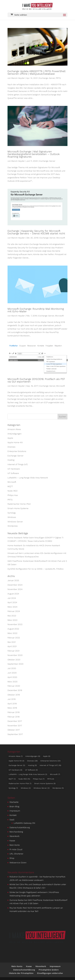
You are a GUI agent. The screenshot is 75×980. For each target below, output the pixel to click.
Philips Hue (13, 495)
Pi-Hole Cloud (16, 849)
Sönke (12, 892)
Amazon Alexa (14, 429)
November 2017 (15, 726)
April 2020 (12, 677)
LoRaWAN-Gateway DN (24, 823)
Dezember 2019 (15, 690)
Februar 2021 (13, 651)
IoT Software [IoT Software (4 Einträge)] (31, 770)
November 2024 (15, 589)
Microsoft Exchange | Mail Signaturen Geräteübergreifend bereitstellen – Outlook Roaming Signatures (34, 154)
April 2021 (12, 646)
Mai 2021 (12, 642)
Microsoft (61, 238)
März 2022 (12, 633)
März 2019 (12, 708)
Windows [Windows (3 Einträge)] (26, 788)
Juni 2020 (12, 673)
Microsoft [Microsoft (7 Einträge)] (55, 774)
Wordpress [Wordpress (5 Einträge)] (58, 788)
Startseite (14, 802)
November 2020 (15, 655)
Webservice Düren (18, 863)
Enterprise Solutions (17, 451)
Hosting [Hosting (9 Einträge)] (32, 765)
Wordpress (13, 526)
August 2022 (13, 629)
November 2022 (15, 624)
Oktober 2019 (14, 695)
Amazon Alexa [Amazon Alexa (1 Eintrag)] (16, 756)
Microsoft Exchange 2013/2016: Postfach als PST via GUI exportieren (36, 380)
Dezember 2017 (15, 721)
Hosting (11, 460)
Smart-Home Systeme (18, 508)
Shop (12, 858)
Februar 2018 (13, 717)
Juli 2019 (12, 699)
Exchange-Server (47, 78)
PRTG (58, 78)
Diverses (11, 447)
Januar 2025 (13, 580)
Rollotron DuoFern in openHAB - (24, 877)
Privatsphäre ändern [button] (49, 970)
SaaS (12, 820)
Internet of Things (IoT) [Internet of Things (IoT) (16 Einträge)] (50, 765)
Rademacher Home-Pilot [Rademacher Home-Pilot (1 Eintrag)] (20, 783)
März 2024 (12, 607)
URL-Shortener (16, 854)
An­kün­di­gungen (14, 434)
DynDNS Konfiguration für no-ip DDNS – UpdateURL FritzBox (36, 569)
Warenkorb (14, 836)
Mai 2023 (12, 616)
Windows (12, 517)
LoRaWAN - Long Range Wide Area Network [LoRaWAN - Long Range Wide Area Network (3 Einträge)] (28, 774)
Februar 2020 (14, 686)
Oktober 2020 (14, 660)
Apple (10, 438)
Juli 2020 (12, 668)
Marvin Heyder (18, 78)
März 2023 (12, 620)
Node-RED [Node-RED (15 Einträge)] (24, 779)
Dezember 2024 (15, 585)
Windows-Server (15, 522)
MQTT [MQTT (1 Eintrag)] (12, 779)
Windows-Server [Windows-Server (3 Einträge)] (42, 788)
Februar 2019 (13, 712)
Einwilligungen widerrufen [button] (50, 973)
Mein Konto (15, 845)
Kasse (12, 841)
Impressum (15, 811)
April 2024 (12, 602)
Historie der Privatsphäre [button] (21, 973)
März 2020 (13, 682)
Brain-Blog (14, 806)
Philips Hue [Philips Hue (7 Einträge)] (39, 779)
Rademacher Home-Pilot (19, 504)
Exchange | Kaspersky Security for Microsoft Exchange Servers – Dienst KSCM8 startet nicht (36, 232)
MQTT (10, 486)
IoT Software (13, 473)
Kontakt (13, 815)
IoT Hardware (14, 469)
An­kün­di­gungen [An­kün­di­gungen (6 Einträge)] (33, 756)
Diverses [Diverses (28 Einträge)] (32, 761)
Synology (12, 513)
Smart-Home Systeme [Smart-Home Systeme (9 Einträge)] (45, 783)
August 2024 (13, 594)
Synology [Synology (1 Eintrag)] (13, 788)
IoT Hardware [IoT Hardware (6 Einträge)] (15, 770)
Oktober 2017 (14, 730)
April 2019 (12, 704)
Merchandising (16, 832)
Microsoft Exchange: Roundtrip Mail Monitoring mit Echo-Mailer (36, 310)
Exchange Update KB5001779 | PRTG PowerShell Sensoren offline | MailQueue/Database (36, 72)
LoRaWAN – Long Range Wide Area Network (28, 478)
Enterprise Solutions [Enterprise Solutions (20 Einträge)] (50, 761)
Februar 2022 (14, 638)
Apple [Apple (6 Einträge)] (47, 756)
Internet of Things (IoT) (18, 464)
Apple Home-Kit (15, 442)
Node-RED (13, 491)
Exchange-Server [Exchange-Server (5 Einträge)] (17, 765)
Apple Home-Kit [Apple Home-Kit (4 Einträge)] (16, 761)
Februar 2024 (14, 611)
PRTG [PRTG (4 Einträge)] (51, 779)
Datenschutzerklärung (20, 827)
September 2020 (15, 664)
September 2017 (15, 734)
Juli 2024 (12, 598)
